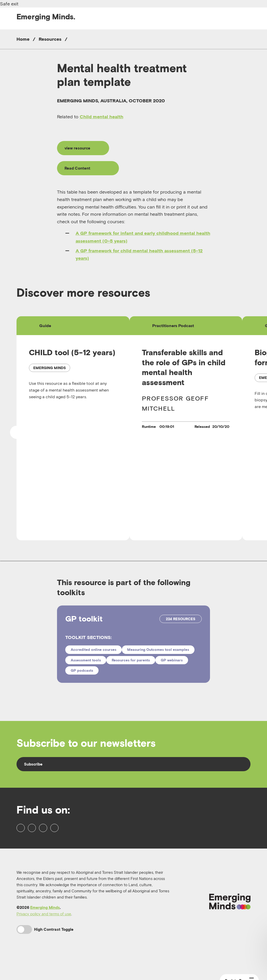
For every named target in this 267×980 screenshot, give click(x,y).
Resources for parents (131, 663)
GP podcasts (82, 674)
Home (23, 39)
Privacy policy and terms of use (44, 933)
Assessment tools (86, 663)
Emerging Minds (45, 927)
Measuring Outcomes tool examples (158, 653)
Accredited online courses (94, 653)
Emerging (46, 17)
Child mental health (102, 117)
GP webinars (172, 663)
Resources (50, 39)
